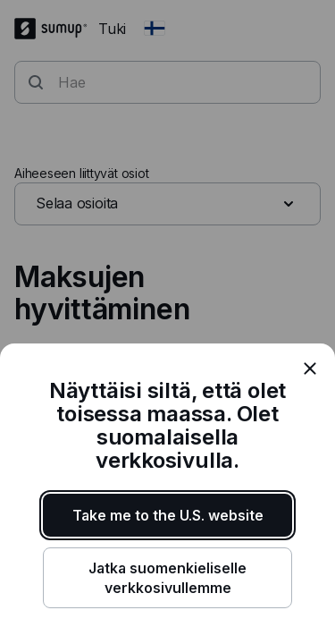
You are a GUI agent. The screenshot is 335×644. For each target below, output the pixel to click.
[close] (310, 369)
